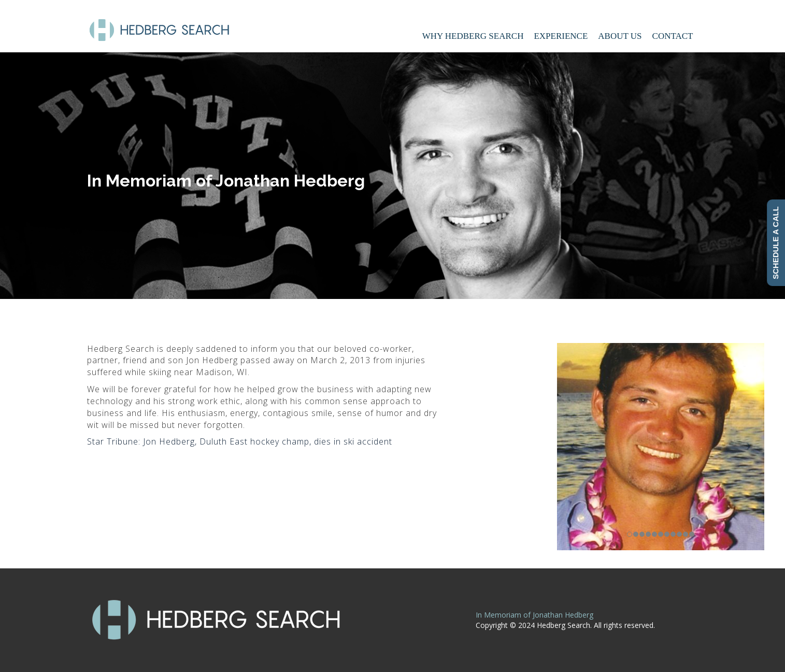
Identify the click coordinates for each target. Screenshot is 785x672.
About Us (620, 36)
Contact (673, 36)
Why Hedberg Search (473, 36)
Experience (561, 36)
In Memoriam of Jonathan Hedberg (534, 615)
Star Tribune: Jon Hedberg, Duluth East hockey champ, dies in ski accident (240, 441)
